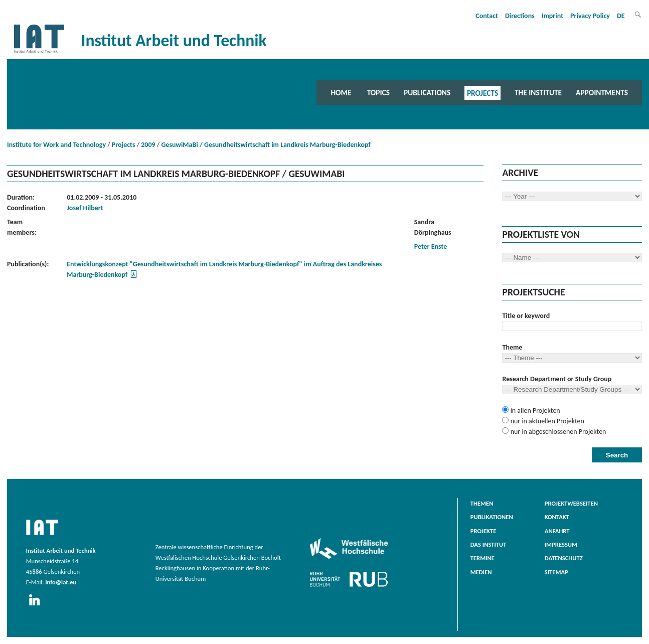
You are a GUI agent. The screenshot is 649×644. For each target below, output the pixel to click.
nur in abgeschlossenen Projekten (557, 432)
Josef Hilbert (85, 208)
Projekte (483, 531)
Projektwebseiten (571, 503)
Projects (482, 93)
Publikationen (492, 517)
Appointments (602, 93)
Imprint (552, 16)
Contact (487, 16)
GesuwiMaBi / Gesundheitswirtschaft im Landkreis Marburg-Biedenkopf (266, 145)
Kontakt (557, 517)
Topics (378, 93)
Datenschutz (564, 558)
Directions (520, 16)
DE (621, 16)
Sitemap (556, 572)
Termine (482, 558)
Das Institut (489, 544)
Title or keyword (526, 316)
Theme (512, 347)
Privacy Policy (590, 16)
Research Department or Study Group (557, 379)
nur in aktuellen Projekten (546, 421)
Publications (427, 93)
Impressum (561, 544)
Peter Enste (431, 247)
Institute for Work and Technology (56, 145)
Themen (482, 503)
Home (341, 93)
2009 (148, 145)
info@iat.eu (61, 582)
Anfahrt (557, 531)
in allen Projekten (534, 411)
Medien (481, 572)
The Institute (538, 93)
